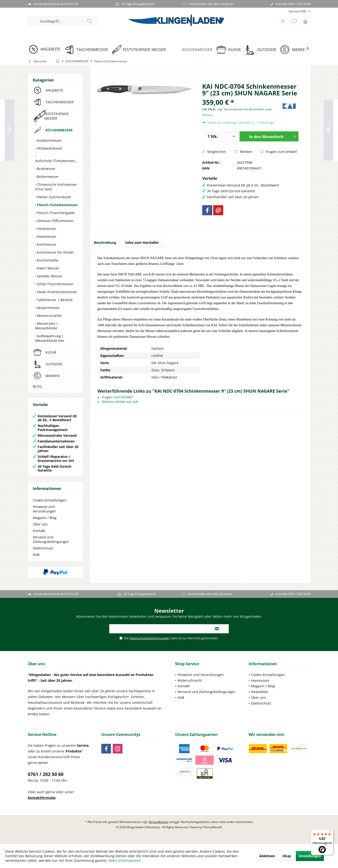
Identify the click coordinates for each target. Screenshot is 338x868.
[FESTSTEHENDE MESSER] (140, 50)
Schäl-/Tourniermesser (55, 284)
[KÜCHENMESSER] (193, 50)
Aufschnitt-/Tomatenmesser (57, 161)
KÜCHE (51, 352)
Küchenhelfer (47, 260)
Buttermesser (47, 177)
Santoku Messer (49, 276)
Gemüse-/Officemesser (55, 221)
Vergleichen (214, 152)
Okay (287, 856)
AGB (36, 555)
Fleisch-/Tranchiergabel (55, 213)
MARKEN (53, 376)
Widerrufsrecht (190, 680)
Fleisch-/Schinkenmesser (57, 205)
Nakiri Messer (48, 268)
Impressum (260, 680)
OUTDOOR (54, 364)
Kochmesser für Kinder (55, 252)
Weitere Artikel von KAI (118, 402)
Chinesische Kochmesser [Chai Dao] (56, 187)
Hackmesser (46, 229)
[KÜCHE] (230, 50)
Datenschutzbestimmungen (149, 638)
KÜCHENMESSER (59, 130)
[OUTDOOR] (262, 50)
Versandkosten (158, 822)
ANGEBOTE (54, 90)
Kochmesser (46, 244)
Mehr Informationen (125, 860)
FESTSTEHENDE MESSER (57, 116)
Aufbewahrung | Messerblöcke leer (50, 338)
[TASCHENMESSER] (88, 50)
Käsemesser (46, 236)
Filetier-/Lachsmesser (54, 197)
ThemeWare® (212, 827)
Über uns (40, 524)
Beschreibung (105, 242)
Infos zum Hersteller (142, 242)
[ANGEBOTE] (46, 49)
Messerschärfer (49, 316)
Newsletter (260, 692)
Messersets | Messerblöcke (47, 326)
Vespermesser (48, 308)
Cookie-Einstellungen (50, 500)
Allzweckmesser (49, 148)
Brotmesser (46, 169)
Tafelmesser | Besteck (54, 300)
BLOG (37, 386)
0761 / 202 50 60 (46, 774)
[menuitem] (298, 11)
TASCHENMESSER (60, 102)
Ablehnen (267, 856)
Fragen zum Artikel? (279, 152)
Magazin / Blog (45, 518)
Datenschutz (43, 548)
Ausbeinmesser (49, 140)
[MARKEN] (295, 50)
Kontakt (39, 531)
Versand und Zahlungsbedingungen (51, 539)
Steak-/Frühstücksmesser (57, 292)
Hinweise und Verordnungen (44, 509)
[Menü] (330, 832)
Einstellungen (310, 856)
